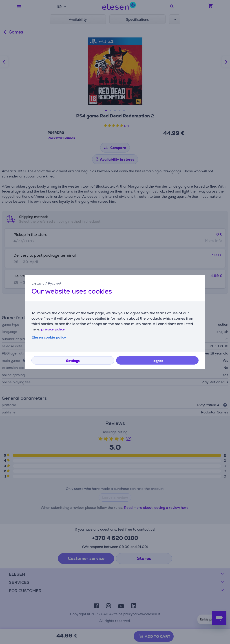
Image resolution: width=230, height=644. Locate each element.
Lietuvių (38, 283)
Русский (55, 283)
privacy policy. (53, 329)
